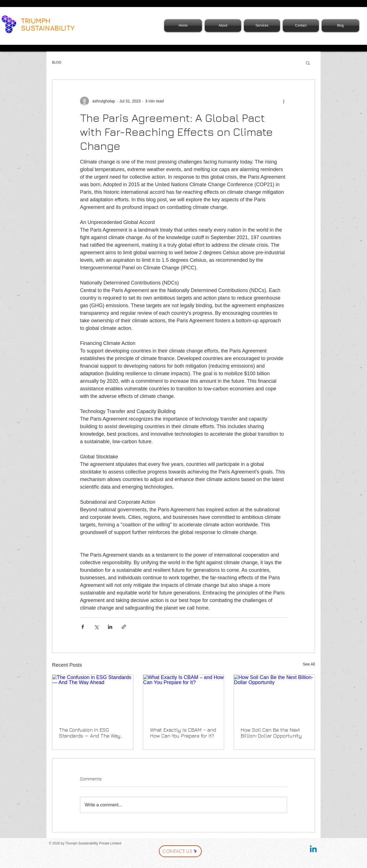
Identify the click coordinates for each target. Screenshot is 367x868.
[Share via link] (124, 627)
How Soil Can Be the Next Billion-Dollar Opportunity (271, 733)
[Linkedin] (313, 850)
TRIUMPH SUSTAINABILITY (48, 24)
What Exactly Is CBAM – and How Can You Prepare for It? (183, 733)
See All (309, 664)
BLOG (57, 62)
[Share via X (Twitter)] (96, 627)
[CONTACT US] (180, 851)
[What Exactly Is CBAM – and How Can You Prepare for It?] (184, 697)
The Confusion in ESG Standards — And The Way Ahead (90, 733)
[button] (308, 63)
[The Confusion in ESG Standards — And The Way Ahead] (93, 697)
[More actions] (284, 101)
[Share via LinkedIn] (110, 627)
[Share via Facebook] (83, 627)
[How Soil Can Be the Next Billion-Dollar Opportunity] (274, 697)
